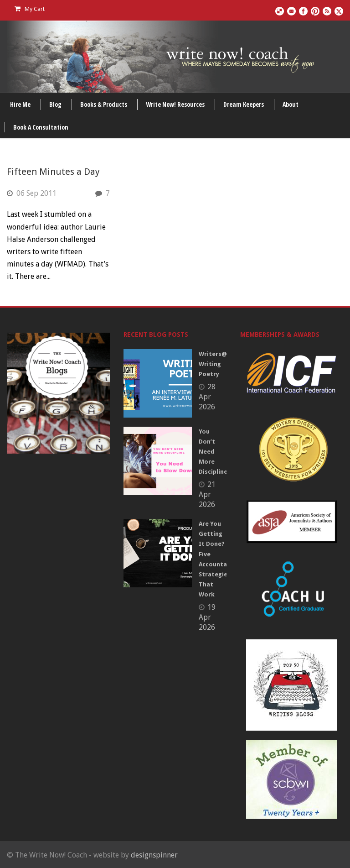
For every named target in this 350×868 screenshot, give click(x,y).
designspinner (154, 855)
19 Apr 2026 (207, 617)
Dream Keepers (244, 104)
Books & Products (104, 104)
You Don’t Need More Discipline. (214, 452)
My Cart (30, 9)
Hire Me (20, 104)
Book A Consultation (41, 127)
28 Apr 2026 (207, 397)
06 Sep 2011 (36, 193)
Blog (55, 104)
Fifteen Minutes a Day (53, 172)
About (291, 104)
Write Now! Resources (175, 104)
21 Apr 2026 (207, 494)
